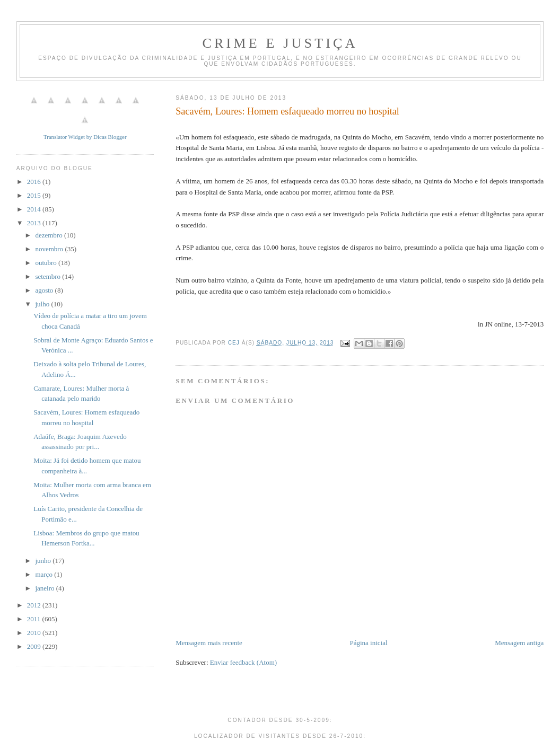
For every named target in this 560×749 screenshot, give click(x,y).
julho (43, 304)
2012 (35, 605)
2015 (35, 195)
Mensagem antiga (519, 643)
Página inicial (368, 643)
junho (44, 561)
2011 (35, 619)
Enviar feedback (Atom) (243, 662)
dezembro (50, 235)
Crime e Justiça (280, 43)
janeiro (45, 588)
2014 (35, 209)
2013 (35, 223)
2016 (35, 182)
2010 (35, 633)
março (45, 574)
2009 (35, 646)
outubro (47, 263)
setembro (49, 276)
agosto (45, 290)
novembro (50, 249)
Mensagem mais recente (209, 643)
